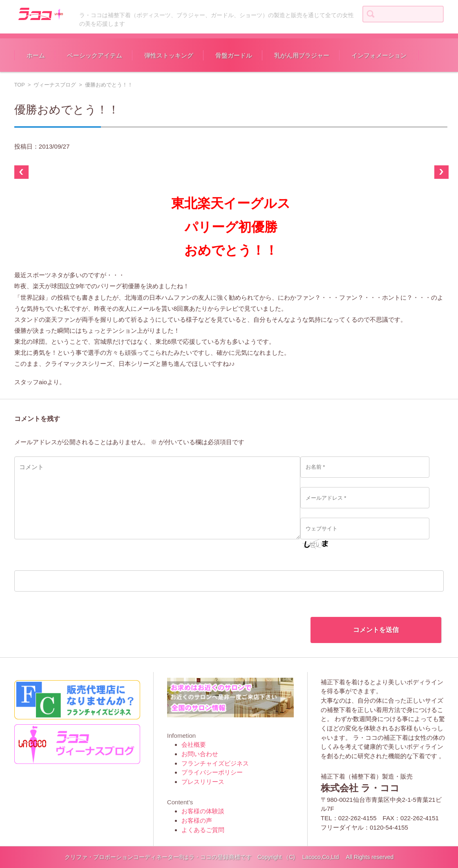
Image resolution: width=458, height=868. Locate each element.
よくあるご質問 (203, 830)
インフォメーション (379, 55)
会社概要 (194, 744)
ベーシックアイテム (95, 55)
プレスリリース (203, 782)
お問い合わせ (200, 754)
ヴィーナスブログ (55, 85)
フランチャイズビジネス (215, 763)
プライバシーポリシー (212, 772)
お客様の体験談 (203, 811)
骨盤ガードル (234, 55)
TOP (20, 85)
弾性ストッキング (169, 55)
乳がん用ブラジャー (302, 55)
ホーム (36, 55)
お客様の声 (197, 820)
